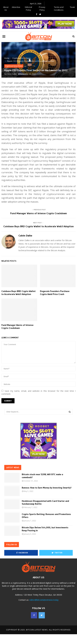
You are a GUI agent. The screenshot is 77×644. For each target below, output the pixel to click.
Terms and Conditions (59, 8)
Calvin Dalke (12, 74)
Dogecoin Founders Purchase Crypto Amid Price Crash (55, 293)
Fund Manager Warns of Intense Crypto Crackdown (39, 213)
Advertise (16, 7)
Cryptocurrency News (14, 66)
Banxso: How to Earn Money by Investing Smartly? (47, 488)
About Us (6, 8)
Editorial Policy (29, 8)
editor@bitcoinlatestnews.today (44, 600)
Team (72, 7)
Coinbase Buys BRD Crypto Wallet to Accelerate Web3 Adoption (39, 226)
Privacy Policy (42, 8)
